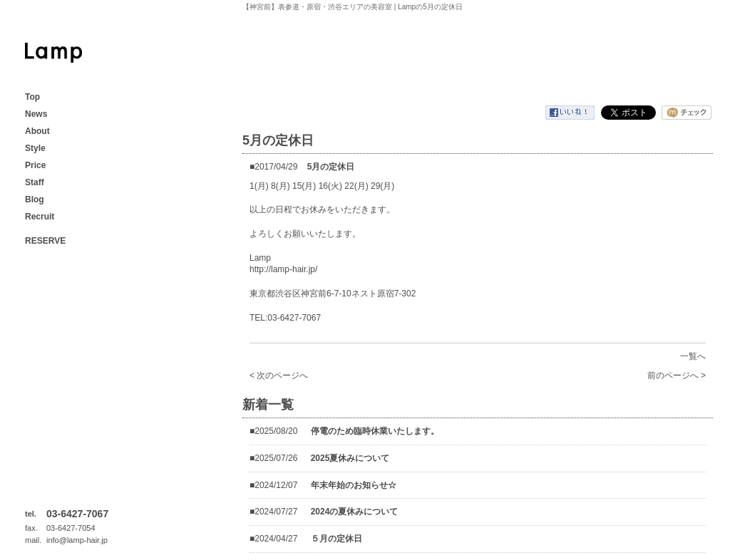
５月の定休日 (336, 539)
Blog (35, 199)
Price (35, 165)
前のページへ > (677, 375)
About (37, 131)
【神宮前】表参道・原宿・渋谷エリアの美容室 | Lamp (53, 53)
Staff (35, 182)
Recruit (40, 217)
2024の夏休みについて (355, 512)
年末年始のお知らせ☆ (354, 485)
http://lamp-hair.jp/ (283, 269)
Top (32, 97)
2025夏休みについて (350, 458)
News (36, 114)
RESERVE (45, 241)
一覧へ (693, 356)
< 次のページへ (279, 375)
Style (35, 148)
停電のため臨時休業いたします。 (375, 431)
